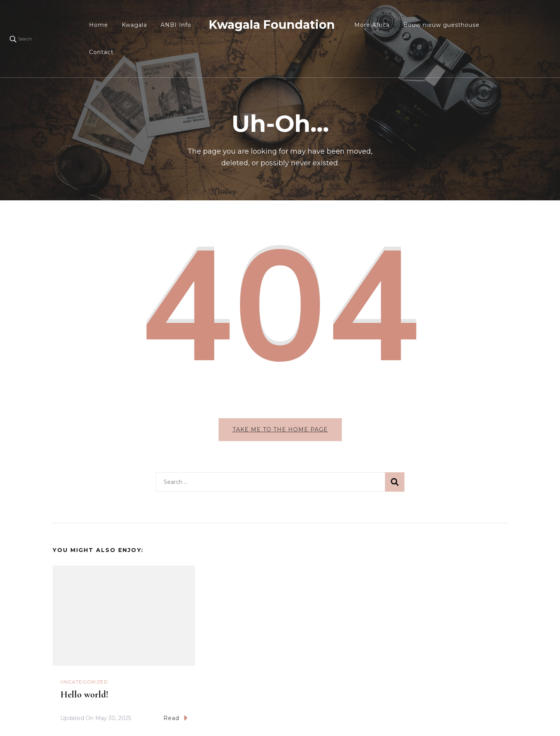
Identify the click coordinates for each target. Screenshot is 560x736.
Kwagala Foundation (272, 25)
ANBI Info (176, 25)
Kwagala (134, 25)
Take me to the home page (280, 429)
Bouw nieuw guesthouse (441, 25)
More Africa (372, 25)
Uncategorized (84, 682)
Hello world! (84, 695)
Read (175, 718)
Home (99, 25)
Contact (101, 52)
